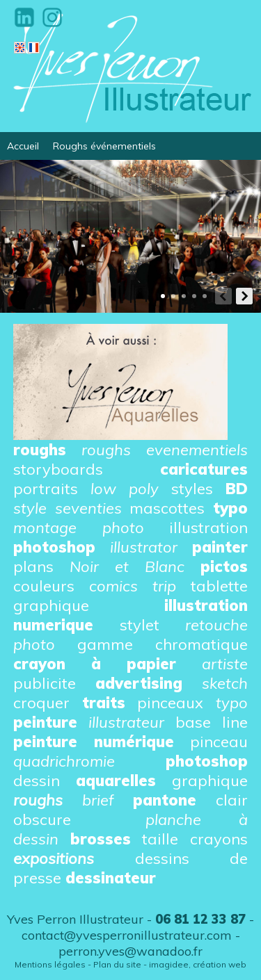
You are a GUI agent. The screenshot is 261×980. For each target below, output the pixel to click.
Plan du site (117, 964)
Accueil (23, 146)
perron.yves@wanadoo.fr (130, 951)
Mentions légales (50, 964)
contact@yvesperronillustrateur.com (127, 935)
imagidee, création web (198, 964)
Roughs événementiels (104, 146)
